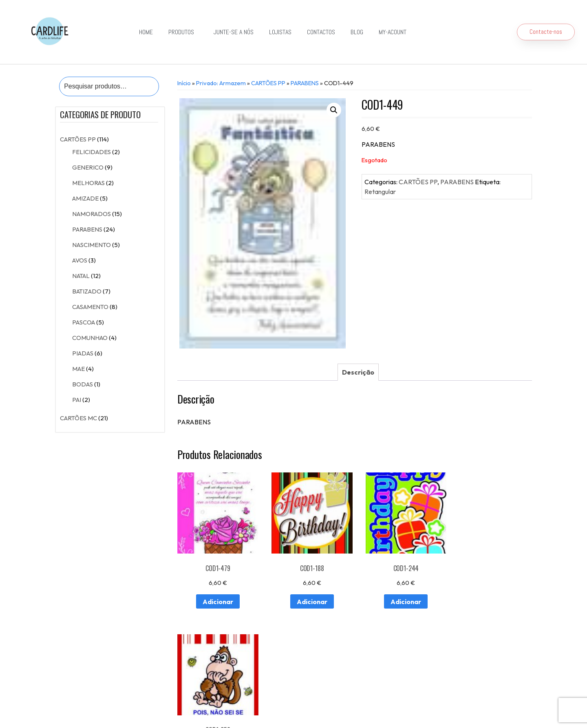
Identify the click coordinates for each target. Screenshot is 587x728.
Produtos (183, 32)
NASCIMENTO (92, 245)
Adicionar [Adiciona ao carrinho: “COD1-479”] (216, 599)
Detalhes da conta (191, 686)
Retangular (380, 192)
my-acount (393, 32)
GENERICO (88, 167)
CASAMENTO (90, 307)
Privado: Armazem (221, 83)
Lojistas (280, 32)
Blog (357, 32)
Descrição (358, 372)
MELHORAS (88, 183)
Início (184, 83)
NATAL (81, 276)
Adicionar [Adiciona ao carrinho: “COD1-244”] (400, 599)
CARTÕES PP (78, 139)
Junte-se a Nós (234, 32)
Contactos (321, 32)
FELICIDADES (92, 152)
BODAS (83, 384)
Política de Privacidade (279, 709)
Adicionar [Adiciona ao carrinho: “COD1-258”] (491, 599)
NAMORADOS (92, 214)
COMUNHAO (90, 338)
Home (146, 32)
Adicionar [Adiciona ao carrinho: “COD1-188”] (308, 599)
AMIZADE (85, 198)
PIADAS (83, 353)
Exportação (294, 667)
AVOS (80, 260)
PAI (77, 400)
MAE (78, 369)
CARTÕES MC (78, 418)
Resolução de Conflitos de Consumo (205, 709)
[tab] (358, 372)
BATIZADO (87, 291)
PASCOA (84, 322)
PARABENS (87, 229)
